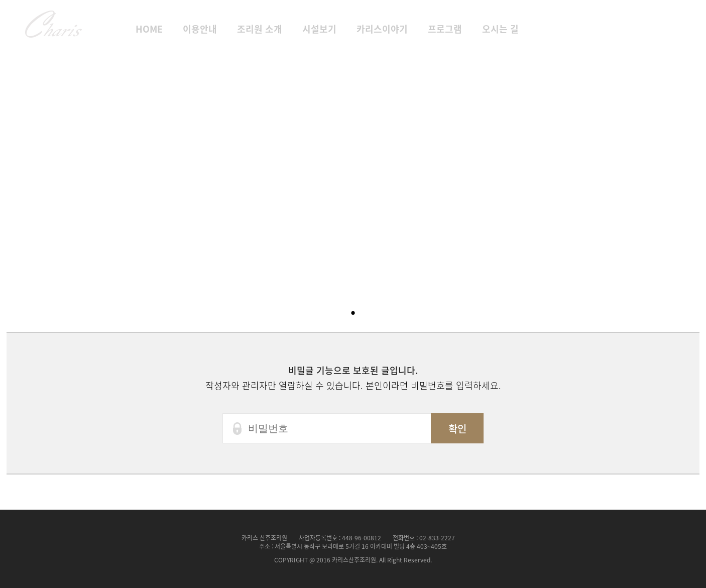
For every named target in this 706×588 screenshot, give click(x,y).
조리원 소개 (260, 29)
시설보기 (319, 29)
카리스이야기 (382, 29)
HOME (149, 29)
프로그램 (445, 29)
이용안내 (200, 29)
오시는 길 (500, 29)
